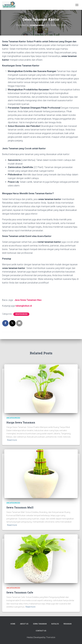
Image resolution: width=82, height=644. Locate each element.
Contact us (41, 631)
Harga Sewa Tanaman (21, 422)
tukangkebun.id (24, 306)
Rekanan (68, 624)
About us (24, 624)
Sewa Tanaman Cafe (20, 592)
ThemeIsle (51, 637)
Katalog (55, 624)
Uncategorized (21, 314)
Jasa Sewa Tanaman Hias (28, 300)
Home (13, 624)
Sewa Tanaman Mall (20, 507)
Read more (12, 440)
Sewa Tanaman (40, 624)
